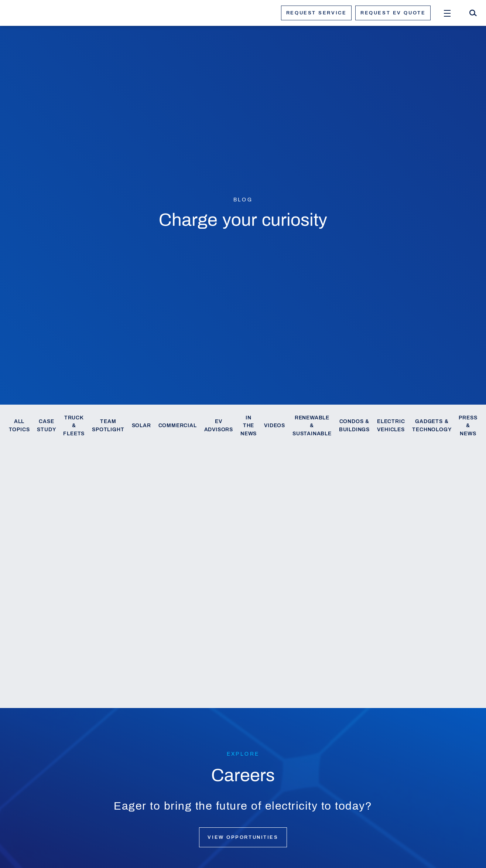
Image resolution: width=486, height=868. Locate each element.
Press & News (468, 426)
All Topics (19, 426)
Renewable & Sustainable (312, 426)
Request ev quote (393, 13)
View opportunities (243, 837)
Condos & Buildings (354, 426)
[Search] (473, 13)
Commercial (178, 426)
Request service (316, 13)
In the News (249, 426)
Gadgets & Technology (432, 426)
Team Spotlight (108, 426)
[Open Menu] (447, 13)
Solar (141, 426)
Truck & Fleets (74, 426)
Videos (275, 426)
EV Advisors (219, 426)
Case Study (46, 426)
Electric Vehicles (391, 426)
